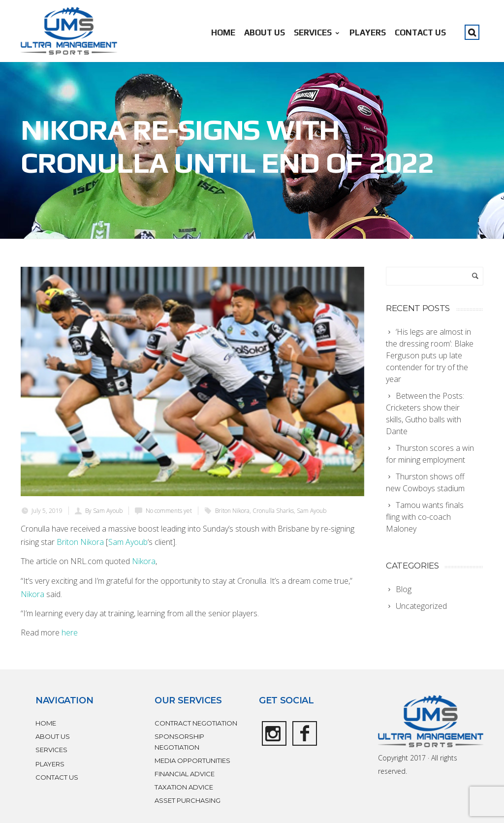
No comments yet (169, 511)
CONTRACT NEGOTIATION (196, 723)
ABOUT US (265, 32)
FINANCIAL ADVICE (185, 774)
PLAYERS (368, 32)
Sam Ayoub (312, 511)
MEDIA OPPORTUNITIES (192, 760)
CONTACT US (420, 32)
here (70, 633)
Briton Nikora (232, 511)
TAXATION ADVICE (184, 787)
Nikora (144, 561)
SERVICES (317, 32)
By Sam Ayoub (104, 511)
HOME (223, 32)
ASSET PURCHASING (188, 800)
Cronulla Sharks (273, 511)
